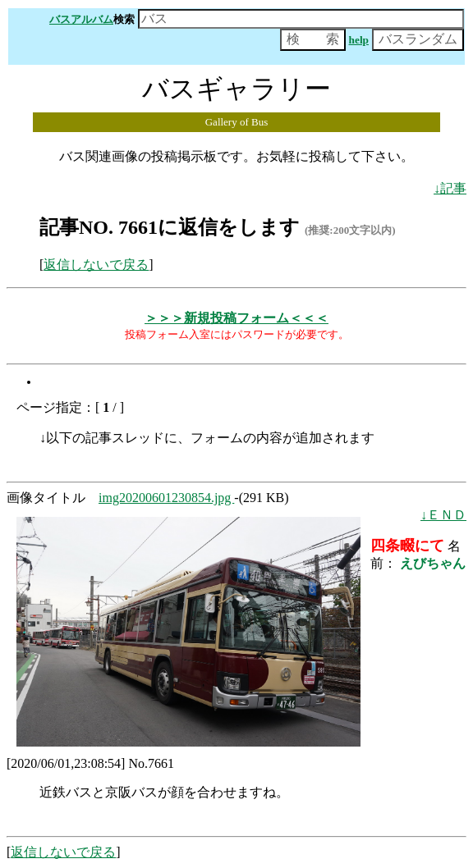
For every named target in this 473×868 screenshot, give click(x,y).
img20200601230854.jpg (166, 498)
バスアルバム (81, 19)
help (359, 40)
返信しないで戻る (96, 265)
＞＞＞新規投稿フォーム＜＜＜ (236, 318)
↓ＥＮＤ (443, 515)
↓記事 (450, 188)
